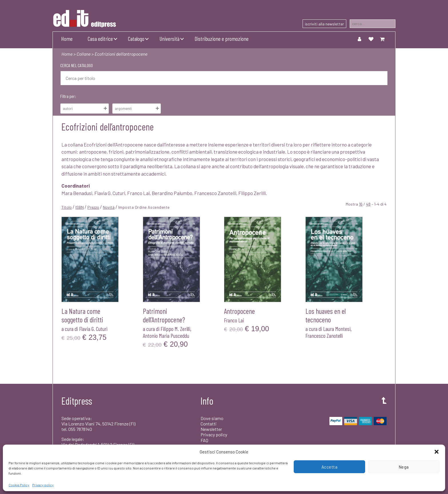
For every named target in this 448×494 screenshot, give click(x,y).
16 (361, 204)
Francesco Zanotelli (324, 336)
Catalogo (136, 39)
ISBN (80, 207)
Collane (84, 54)
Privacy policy (43, 485)
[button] (437, 452)
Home (67, 39)
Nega (404, 467)
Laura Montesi (337, 329)
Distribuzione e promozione (222, 39)
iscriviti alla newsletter (324, 24)
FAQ (204, 440)
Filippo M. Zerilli (175, 329)
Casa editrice (100, 39)
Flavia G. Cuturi (93, 329)
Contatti (209, 424)
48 (368, 204)
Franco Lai (234, 320)
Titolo (67, 207)
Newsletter (211, 429)
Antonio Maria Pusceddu (166, 336)
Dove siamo (212, 418)
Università (169, 39)
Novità (109, 207)
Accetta (330, 467)
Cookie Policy (19, 485)
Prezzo (93, 207)
